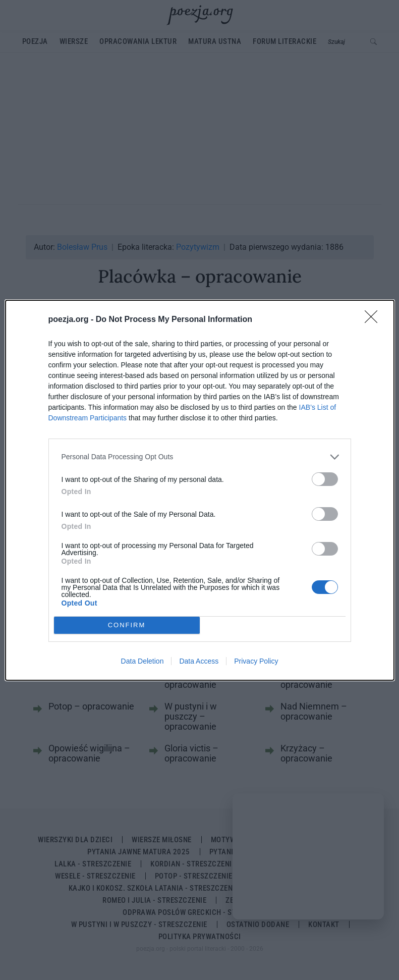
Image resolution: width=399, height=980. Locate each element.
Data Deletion (142, 661)
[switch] (325, 479)
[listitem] (200, 457)
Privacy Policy (256, 661)
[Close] (374, 320)
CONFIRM (127, 625)
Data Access (199, 661)
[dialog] (200, 490)
